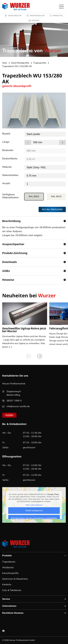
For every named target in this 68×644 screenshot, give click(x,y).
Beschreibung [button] (11, 221)
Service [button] (6, 599)
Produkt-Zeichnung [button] (15, 253)
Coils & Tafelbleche (12, 590)
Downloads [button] (10, 262)
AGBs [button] (6, 271)
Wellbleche (8, 568)
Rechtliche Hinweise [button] (13, 613)
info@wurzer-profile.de (18, 406)
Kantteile (7, 585)
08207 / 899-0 (14, 401)
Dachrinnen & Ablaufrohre (15, 579)
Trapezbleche (9, 562)
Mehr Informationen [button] (34, 505)
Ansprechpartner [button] (13, 244)
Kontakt (9, 415)
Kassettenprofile (10, 573)
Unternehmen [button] (9, 606)
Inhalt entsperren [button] (34, 511)
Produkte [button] (7, 556)
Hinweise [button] (8, 280)
